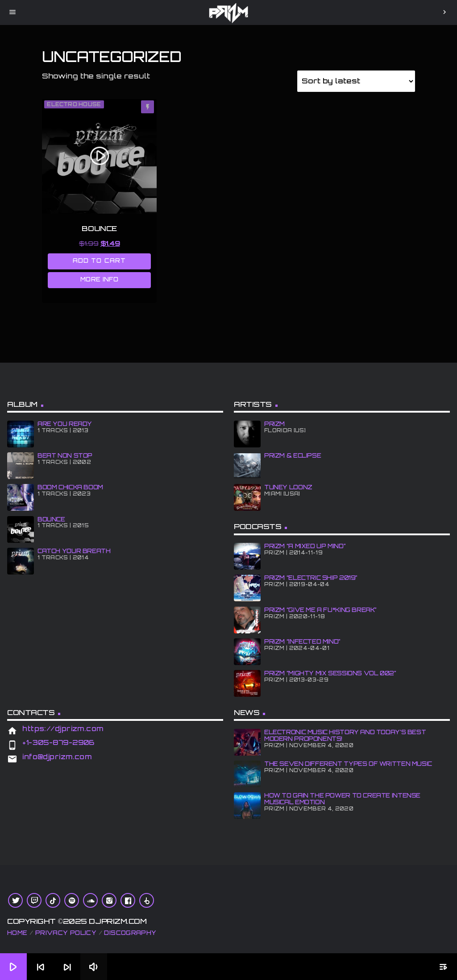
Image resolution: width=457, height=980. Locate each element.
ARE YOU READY (65, 424)
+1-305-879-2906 (58, 742)
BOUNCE (51, 519)
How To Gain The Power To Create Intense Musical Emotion (342, 799)
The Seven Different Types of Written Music (348, 764)
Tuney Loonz (288, 487)
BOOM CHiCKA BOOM (70, 487)
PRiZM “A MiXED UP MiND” (305, 546)
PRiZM (274, 424)
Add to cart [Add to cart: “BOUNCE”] (99, 261)
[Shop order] (356, 81)
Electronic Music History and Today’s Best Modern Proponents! (345, 735)
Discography (130, 933)
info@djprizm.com (57, 757)
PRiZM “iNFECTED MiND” (302, 641)
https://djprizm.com (63, 729)
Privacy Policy (66, 933)
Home (17, 933)
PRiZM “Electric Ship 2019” (311, 578)
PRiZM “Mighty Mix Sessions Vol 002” (330, 673)
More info (100, 279)
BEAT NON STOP (65, 455)
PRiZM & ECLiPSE (293, 455)
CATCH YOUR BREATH (74, 551)
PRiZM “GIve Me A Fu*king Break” (320, 610)
